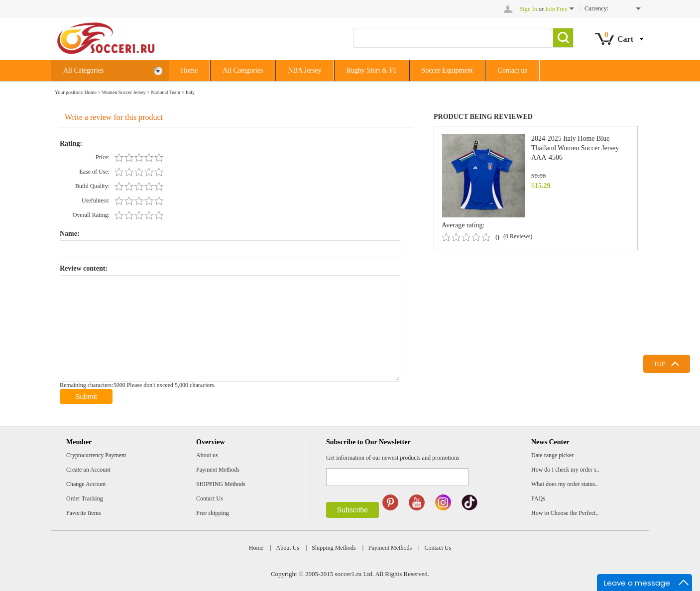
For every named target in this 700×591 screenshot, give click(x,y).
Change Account (86, 484)
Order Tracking (85, 498)
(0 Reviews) (518, 236)
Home (189, 70)
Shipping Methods (334, 548)
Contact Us (210, 498)
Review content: (84, 268)
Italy (190, 92)
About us (207, 455)
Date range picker (552, 455)
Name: (70, 234)
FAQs (538, 498)
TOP (659, 364)
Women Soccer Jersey (123, 92)
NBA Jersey (304, 70)
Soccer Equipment (447, 70)
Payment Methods (218, 470)
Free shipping (213, 513)
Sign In (528, 9)
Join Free (556, 9)
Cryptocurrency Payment (96, 455)
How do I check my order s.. (565, 470)
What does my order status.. (565, 484)
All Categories (113, 71)
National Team (166, 92)
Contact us (513, 70)
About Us (288, 548)
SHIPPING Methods (221, 484)
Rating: (71, 144)
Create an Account (88, 470)
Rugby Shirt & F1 (372, 70)
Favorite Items (84, 513)
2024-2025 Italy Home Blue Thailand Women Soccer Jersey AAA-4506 (575, 148)
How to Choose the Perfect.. (565, 513)
